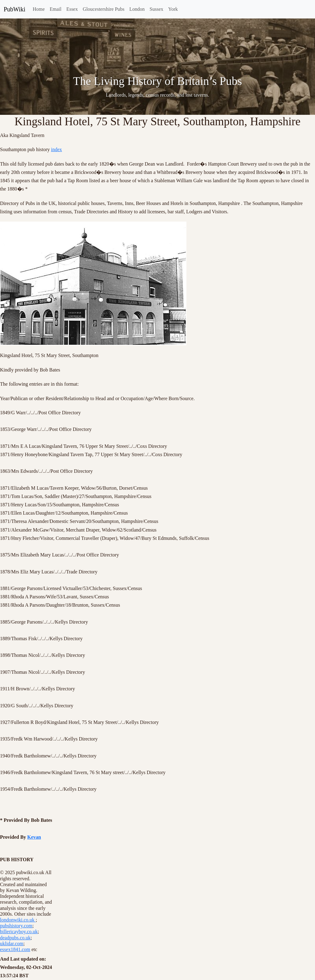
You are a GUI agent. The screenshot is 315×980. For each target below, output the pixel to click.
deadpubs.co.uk (15, 938)
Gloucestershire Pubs (104, 9)
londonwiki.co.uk (18, 920)
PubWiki (14, 9)
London (137, 9)
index (57, 149)
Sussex (156, 9)
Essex (72, 9)
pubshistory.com (16, 926)
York (173, 9)
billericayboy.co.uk (19, 932)
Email (55, 9)
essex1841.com (15, 949)
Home (39, 9)
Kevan (34, 837)
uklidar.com (12, 944)
